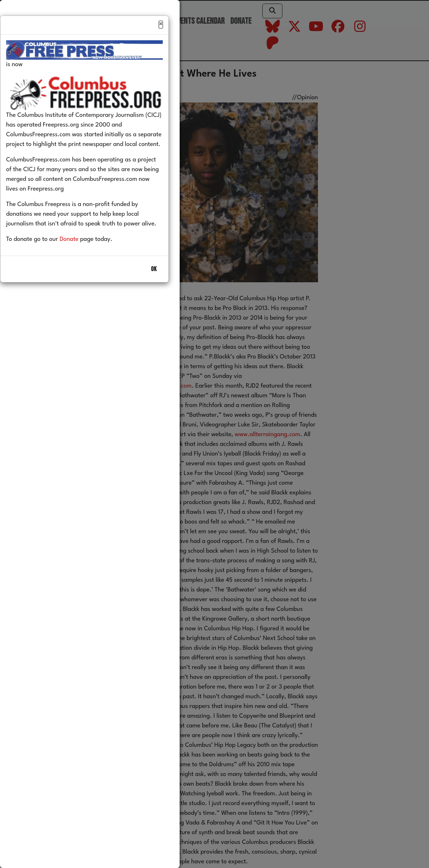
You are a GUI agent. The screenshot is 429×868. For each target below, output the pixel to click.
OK (154, 285)
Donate (80, 255)
